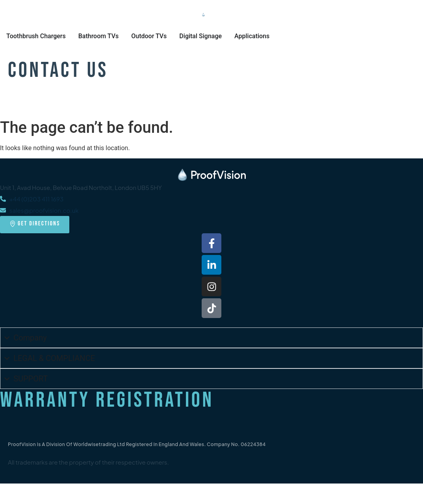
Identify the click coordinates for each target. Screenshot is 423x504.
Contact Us (58, 70)
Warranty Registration (107, 400)
